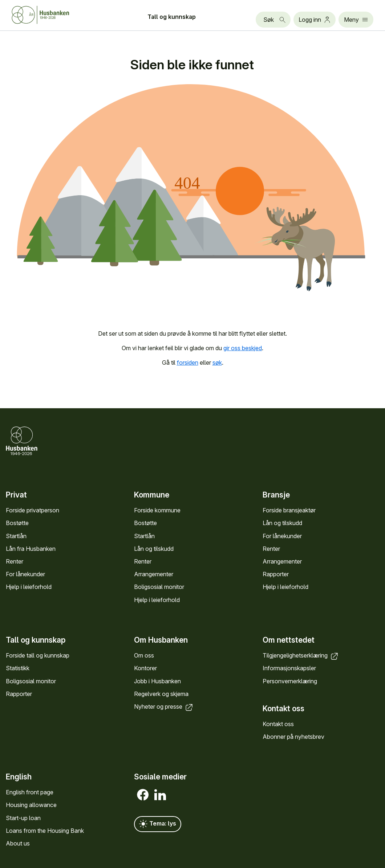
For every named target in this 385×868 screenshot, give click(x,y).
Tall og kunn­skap (172, 17)
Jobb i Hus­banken (157, 681)
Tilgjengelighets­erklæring (301, 655)
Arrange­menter (154, 574)
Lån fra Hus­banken (31, 549)
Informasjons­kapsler (289, 668)
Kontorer (145, 668)
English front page (30, 792)
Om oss (144, 655)
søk (217, 363)
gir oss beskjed (243, 348)
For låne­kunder (25, 574)
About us (18, 843)
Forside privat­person (33, 510)
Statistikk (18, 668)
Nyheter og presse (164, 706)
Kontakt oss (278, 724)
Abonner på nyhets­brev (293, 737)
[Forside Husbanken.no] (49, 15)
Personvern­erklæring (290, 681)
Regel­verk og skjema (161, 693)
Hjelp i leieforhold (29, 587)
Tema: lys (158, 824)
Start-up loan (23, 818)
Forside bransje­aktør (289, 510)
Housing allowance (31, 805)
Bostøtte (17, 523)
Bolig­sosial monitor (159, 587)
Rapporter (276, 574)
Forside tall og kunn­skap (38, 655)
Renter (15, 561)
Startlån (16, 536)
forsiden (188, 363)
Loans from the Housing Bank (45, 831)
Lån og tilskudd (154, 549)
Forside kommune (157, 510)
